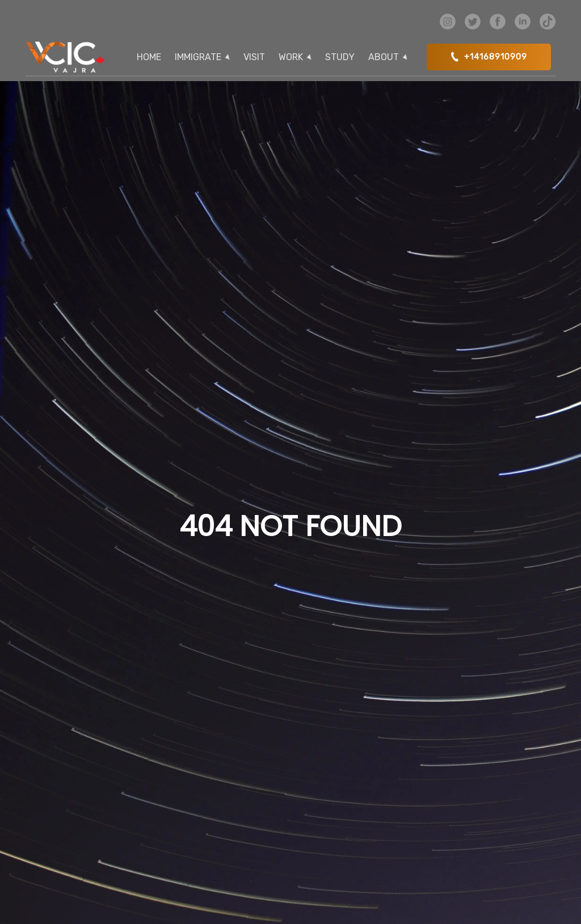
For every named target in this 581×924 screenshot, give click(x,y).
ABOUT (384, 57)
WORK (291, 57)
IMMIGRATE (198, 57)
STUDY (340, 57)
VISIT (254, 57)
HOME (149, 57)
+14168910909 (489, 56)
